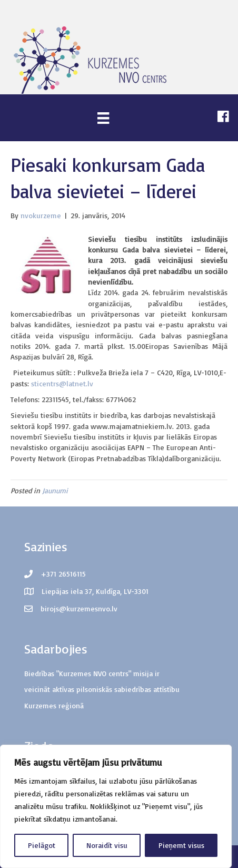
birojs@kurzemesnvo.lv (79, 608)
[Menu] (103, 118)
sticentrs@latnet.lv (62, 383)
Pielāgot (42, 845)
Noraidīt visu (107, 845)
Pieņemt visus (181, 845)
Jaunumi (55, 490)
